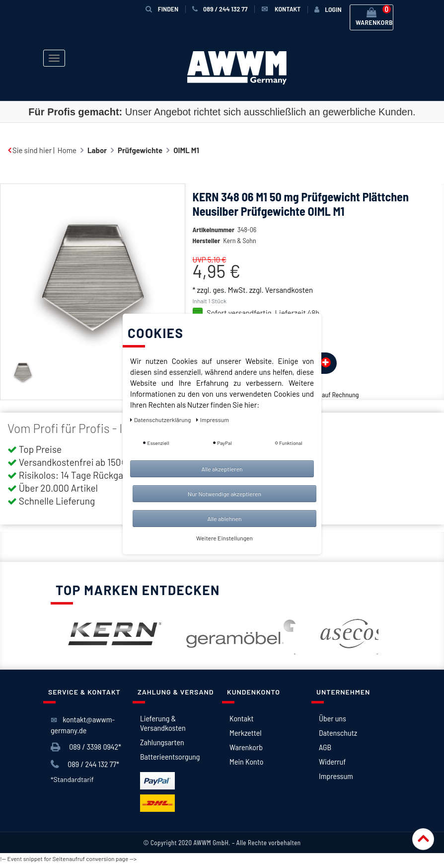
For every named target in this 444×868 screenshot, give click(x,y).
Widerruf (332, 761)
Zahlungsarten (162, 742)
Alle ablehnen (224, 519)
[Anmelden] (328, 9)
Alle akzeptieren (222, 469)
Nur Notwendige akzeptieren (224, 494)
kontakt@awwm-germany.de (83, 725)
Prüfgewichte (140, 150)
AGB (325, 747)
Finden (162, 9)
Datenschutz (338, 733)
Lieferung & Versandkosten (163, 723)
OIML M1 (186, 150)
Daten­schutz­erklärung (161, 420)
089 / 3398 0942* (86, 747)
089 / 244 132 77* (85, 764)
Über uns (333, 718)
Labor (97, 150)
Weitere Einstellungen (224, 538)
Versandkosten (289, 290)
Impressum (336, 776)
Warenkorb (246, 747)
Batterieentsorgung (170, 756)
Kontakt (241, 718)
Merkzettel (246, 733)
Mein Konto (246, 761)
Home (67, 150)
